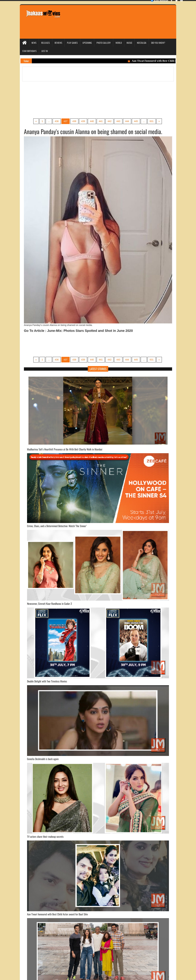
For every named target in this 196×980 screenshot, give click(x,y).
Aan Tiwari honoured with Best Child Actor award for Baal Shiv (57, 914)
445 (136, 121)
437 (65, 121)
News (34, 43)
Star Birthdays (29, 51)
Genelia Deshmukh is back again (43, 759)
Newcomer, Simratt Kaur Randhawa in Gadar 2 (49, 604)
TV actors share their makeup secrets (45, 837)
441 (101, 121)
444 (127, 121)
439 (83, 121)
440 (92, 121)
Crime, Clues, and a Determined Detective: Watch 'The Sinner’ (57, 526)
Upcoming (87, 43)
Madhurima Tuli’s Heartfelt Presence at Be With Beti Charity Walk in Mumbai (65, 449)
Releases (46, 43)
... (49, 121)
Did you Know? (158, 43)
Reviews (58, 43)
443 (118, 121)
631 (152, 121)
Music (129, 43)
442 (109, 121)
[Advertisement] (124, 17)
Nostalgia (142, 43)
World (119, 43)
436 (57, 121)
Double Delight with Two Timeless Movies (47, 681)
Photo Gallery (104, 43)
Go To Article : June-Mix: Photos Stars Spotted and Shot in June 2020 (78, 331)
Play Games (72, 43)
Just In (45, 51)
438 (74, 121)
